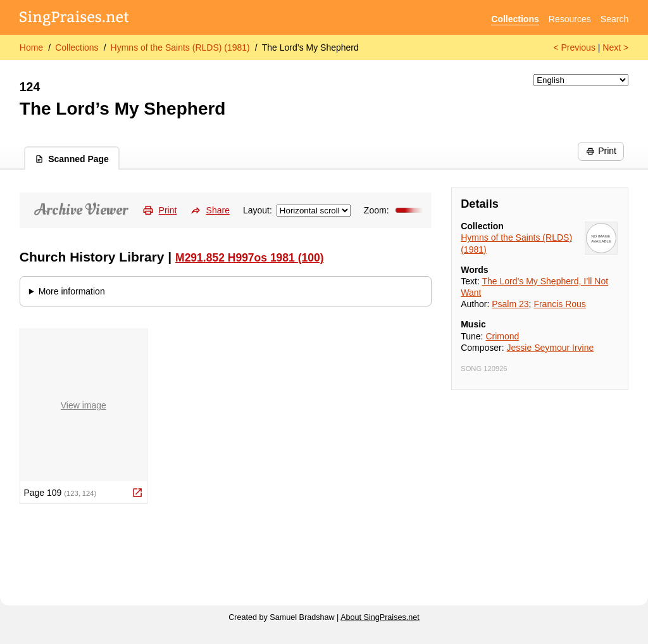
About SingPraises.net (380, 617)
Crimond (502, 336)
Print (601, 151)
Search (614, 19)
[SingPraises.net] (74, 19)
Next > (615, 47)
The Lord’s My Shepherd (310, 47)
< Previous (574, 47)
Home (31, 47)
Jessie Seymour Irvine (551, 348)
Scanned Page (72, 159)
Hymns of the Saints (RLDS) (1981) (180, 47)
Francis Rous (559, 304)
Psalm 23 (510, 304)
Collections (515, 19)
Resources (570, 19)
